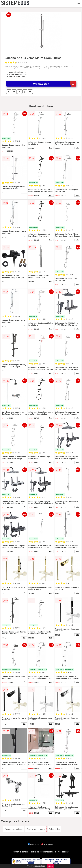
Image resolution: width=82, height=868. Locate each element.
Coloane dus (54, 829)
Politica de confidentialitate (42, 852)
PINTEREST (47, 844)
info (24, 151)
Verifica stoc (54, 84)
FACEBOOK (34, 844)
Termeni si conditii (20, 852)
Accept (50, 866)
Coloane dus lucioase (14, 829)
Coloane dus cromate (36, 829)
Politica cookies (62, 852)
